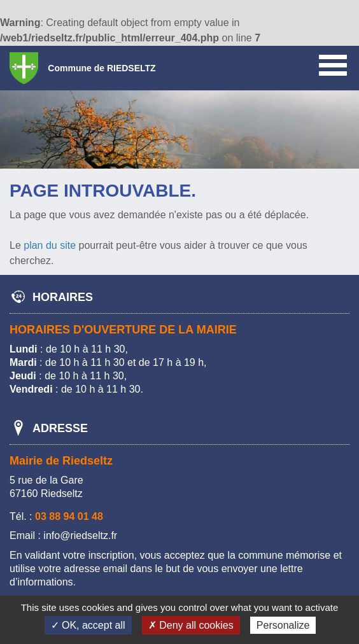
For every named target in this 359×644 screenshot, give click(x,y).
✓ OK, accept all (88, 625)
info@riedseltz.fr (80, 535)
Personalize (283, 625)
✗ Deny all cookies (191, 625)
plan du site (50, 245)
